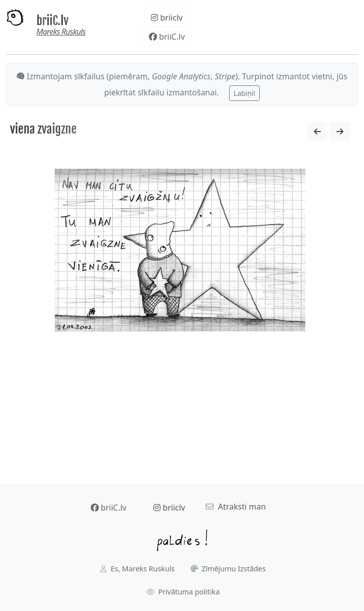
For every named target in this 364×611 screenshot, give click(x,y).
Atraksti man (236, 507)
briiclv (167, 18)
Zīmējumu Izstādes (228, 569)
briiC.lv (53, 21)
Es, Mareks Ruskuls (137, 569)
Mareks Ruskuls (61, 32)
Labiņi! (244, 93)
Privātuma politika (183, 592)
